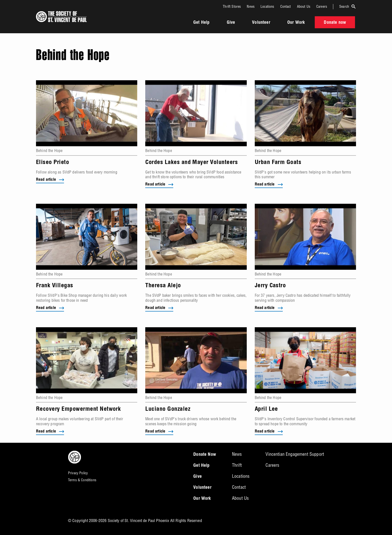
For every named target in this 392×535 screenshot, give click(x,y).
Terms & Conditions (82, 480)
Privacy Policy (78, 473)
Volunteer (261, 23)
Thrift (237, 465)
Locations (267, 6)
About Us (304, 6)
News (251, 6)
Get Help (201, 23)
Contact (286, 6)
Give (231, 23)
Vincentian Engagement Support (295, 454)
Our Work (296, 23)
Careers (322, 6)
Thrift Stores (232, 6)
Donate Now (205, 455)
